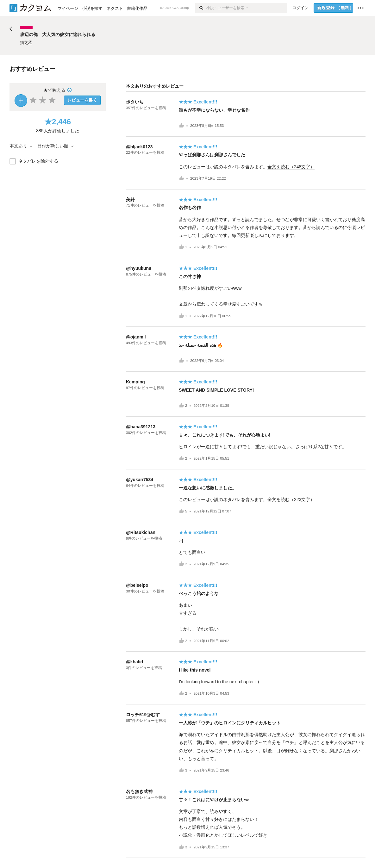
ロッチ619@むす (143, 715)
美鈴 (130, 200)
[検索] (201, 8)
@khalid (134, 662)
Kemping (135, 382)
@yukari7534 (140, 480)
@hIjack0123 (139, 147)
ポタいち (135, 102)
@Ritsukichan (141, 532)
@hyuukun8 (139, 268)
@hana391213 (141, 427)
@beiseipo (137, 585)
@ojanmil (136, 337)
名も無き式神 (139, 791)
